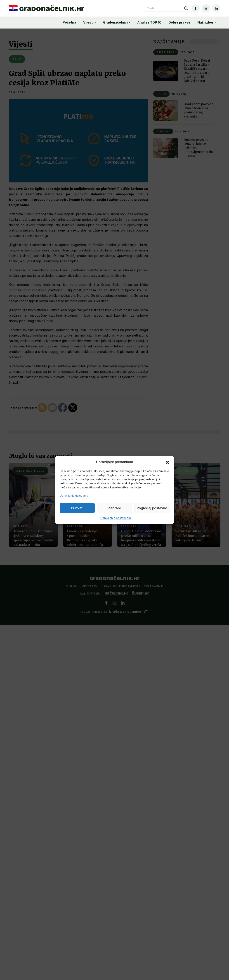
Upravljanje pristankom (116, 518)
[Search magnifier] (186, 8)
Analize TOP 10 (149, 22)
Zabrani (114, 508)
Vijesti (88, 22)
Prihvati (77, 508)
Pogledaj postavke (152, 508)
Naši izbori (206, 22)
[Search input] (165, 8)
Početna (69, 22)
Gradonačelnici (115, 22)
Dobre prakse (179, 22)
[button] (167, 462)
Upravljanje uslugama (74, 496)
